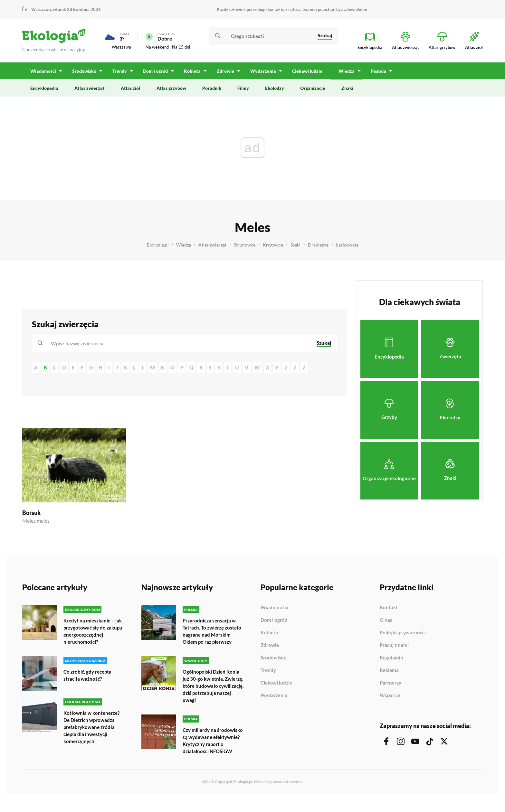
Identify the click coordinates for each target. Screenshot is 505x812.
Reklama (389, 670)
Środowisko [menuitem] (84, 71)
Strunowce (244, 245)
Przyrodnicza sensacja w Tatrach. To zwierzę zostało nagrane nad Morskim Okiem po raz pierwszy (211, 635)
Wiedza (180, 245)
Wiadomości (274, 608)
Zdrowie (270, 645)
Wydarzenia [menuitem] (261, 71)
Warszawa (41, 9)
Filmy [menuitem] (243, 88)
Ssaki (297, 245)
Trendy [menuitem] (119, 71)
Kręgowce (274, 245)
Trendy (268, 670)
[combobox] (179, 343)
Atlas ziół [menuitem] (131, 88)
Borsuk (31, 513)
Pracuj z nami (394, 645)
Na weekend (157, 47)
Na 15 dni (181, 47)
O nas (386, 620)
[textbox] (79, 343)
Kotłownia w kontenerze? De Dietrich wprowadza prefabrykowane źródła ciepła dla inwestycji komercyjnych (93, 726)
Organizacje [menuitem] (313, 88)
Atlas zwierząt (210, 245)
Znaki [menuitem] (347, 88)
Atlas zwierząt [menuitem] (90, 88)
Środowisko (274, 658)
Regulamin (391, 658)
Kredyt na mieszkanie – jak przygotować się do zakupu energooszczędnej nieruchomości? (94, 631)
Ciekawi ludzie (276, 683)
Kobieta (269, 633)
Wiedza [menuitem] (344, 71)
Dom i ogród (274, 620)
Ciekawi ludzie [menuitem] (305, 71)
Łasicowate (352, 245)
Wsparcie (390, 695)
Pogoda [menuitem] (376, 71)
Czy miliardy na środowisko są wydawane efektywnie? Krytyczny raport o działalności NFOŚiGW (212, 750)
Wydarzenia (274, 695)
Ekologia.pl (153, 245)
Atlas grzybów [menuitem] (171, 88)
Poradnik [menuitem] (212, 88)
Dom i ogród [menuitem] (154, 71)
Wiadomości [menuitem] (43, 71)
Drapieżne (321, 245)
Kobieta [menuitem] (191, 71)
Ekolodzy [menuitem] (275, 88)
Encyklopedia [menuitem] (44, 88)
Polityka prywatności (403, 633)
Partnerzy (391, 683)
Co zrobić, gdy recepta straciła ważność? (89, 674)
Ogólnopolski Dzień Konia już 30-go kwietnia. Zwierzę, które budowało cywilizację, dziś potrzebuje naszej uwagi (212, 692)
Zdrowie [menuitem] (224, 71)
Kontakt (389, 608)
